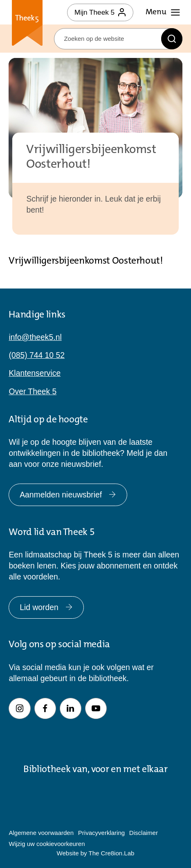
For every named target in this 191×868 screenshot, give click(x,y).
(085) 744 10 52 (36, 355)
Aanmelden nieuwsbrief (68, 495)
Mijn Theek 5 (100, 12)
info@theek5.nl (35, 337)
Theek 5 (27, 24)
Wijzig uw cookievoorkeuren (47, 844)
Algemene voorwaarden (41, 833)
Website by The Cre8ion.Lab (96, 853)
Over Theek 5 (33, 392)
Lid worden (46, 607)
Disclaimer (144, 833)
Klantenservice (35, 373)
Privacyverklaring (101, 833)
